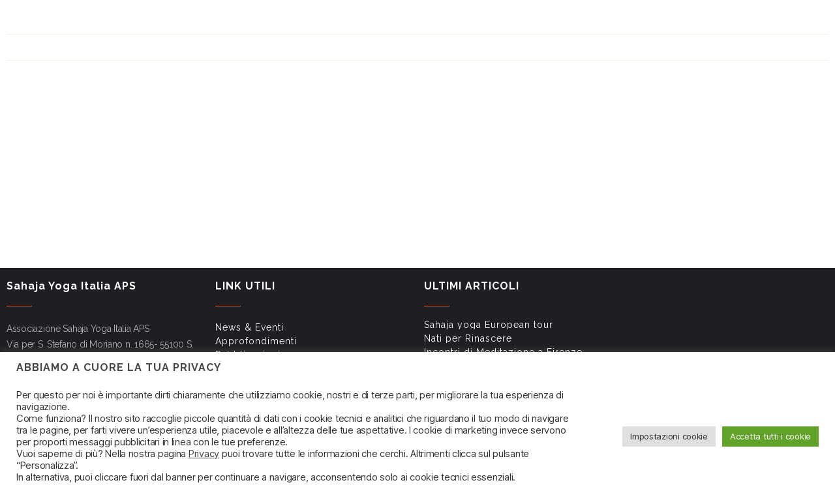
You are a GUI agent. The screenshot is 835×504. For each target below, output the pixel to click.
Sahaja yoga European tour (489, 325)
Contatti (711, 20)
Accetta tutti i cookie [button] (770, 436)
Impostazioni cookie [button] (669, 436)
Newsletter (661, 20)
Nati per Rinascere (468, 338)
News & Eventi (400, 20)
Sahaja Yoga (402, 82)
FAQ (623, 20)
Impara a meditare (569, 82)
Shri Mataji (479, 82)
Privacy (204, 454)
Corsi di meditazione (683, 82)
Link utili (590, 20)
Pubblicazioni (538, 20)
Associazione (787, 82)
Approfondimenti (469, 20)
